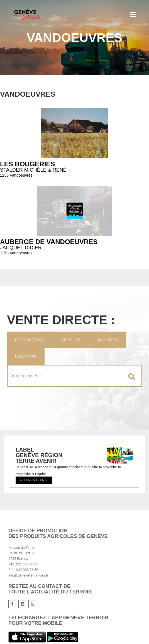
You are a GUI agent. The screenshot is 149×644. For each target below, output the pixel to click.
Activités (108, 340)
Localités (26, 357)
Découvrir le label (34, 480)
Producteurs (30, 340)
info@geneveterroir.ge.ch (28, 575)
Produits (71, 340)
